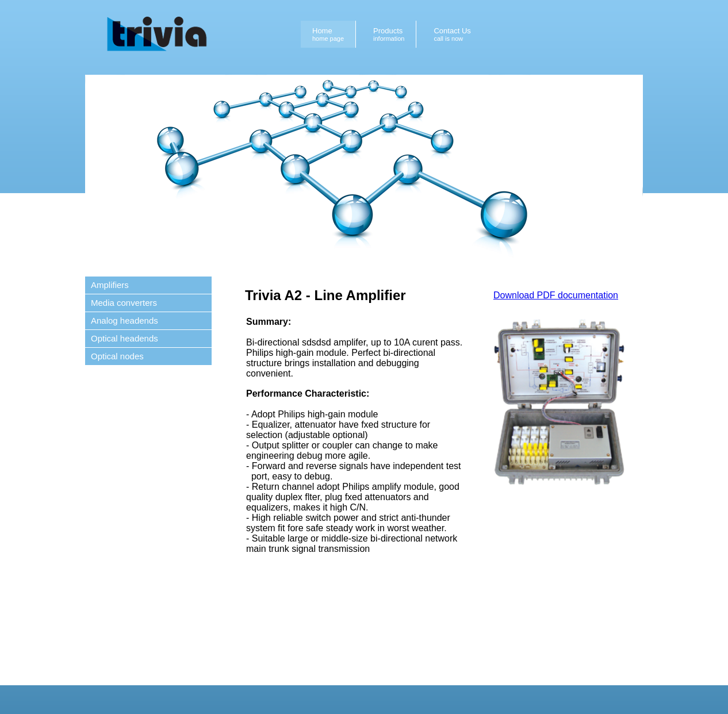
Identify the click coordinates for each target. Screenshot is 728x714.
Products (389, 34)
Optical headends (124, 338)
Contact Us (452, 34)
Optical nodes (117, 356)
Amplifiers (110, 285)
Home (328, 34)
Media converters (124, 303)
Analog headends (124, 320)
